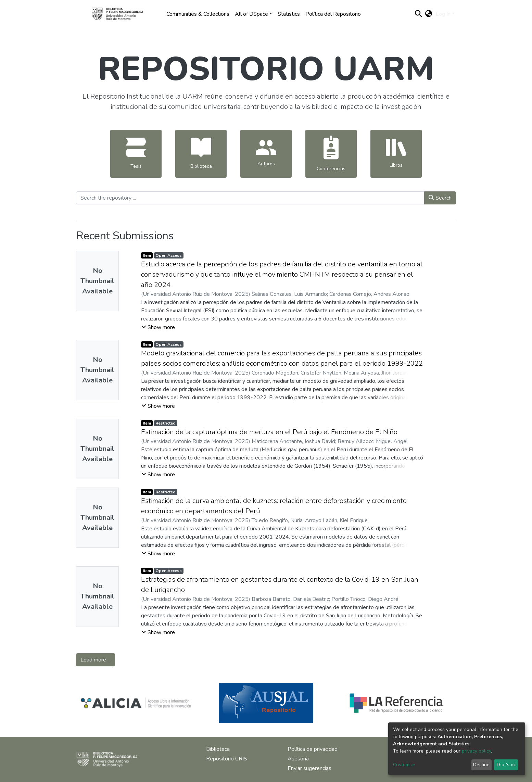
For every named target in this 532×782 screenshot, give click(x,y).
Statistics (289, 14)
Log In (443, 14)
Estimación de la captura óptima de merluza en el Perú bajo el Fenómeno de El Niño (269, 432)
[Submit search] (419, 14)
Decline (481, 765)
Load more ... (96, 660)
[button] (429, 14)
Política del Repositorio (333, 14)
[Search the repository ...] (250, 198)
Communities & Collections (198, 14)
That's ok (506, 765)
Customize (404, 765)
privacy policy (476, 751)
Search (440, 198)
